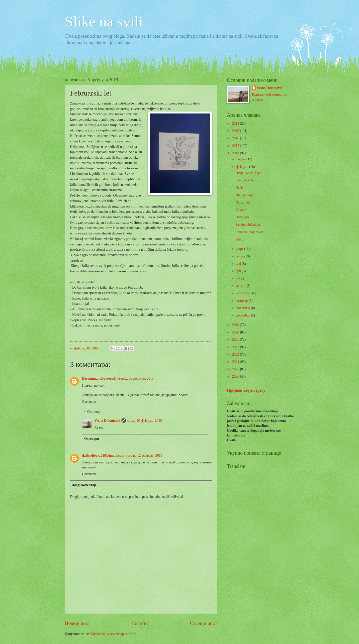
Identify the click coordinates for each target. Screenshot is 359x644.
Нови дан (242, 217)
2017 (236, 146)
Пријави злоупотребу (246, 390)
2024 (236, 362)
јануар (241, 159)
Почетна (140, 623)
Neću (239, 188)
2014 (236, 124)
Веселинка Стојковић (99, 378)
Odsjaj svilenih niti (248, 173)
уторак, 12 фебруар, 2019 (144, 456)
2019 (236, 325)
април (241, 256)
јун (239, 271)
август (241, 286)
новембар (244, 308)
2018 (236, 153)
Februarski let (245, 180)
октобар (242, 301)
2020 (236, 332)
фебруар (243, 167)
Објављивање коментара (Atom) (113, 634)
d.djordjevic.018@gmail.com (103, 456)
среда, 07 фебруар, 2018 (145, 421)
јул (239, 278)
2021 (236, 340)
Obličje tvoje (244, 195)
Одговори (89, 402)
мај (239, 264)
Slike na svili (104, 21)
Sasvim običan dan (248, 225)
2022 (236, 347)
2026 (236, 376)
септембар (244, 293)
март (240, 249)
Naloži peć (243, 202)
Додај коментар (84, 485)
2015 (236, 131)
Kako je (241, 210)
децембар (244, 315)
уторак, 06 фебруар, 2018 (135, 378)
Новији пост (77, 623)
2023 (236, 355)
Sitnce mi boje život (249, 232)
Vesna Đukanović (107, 421)
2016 (236, 138)
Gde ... (240, 239)
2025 (236, 369)
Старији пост (203, 623)
